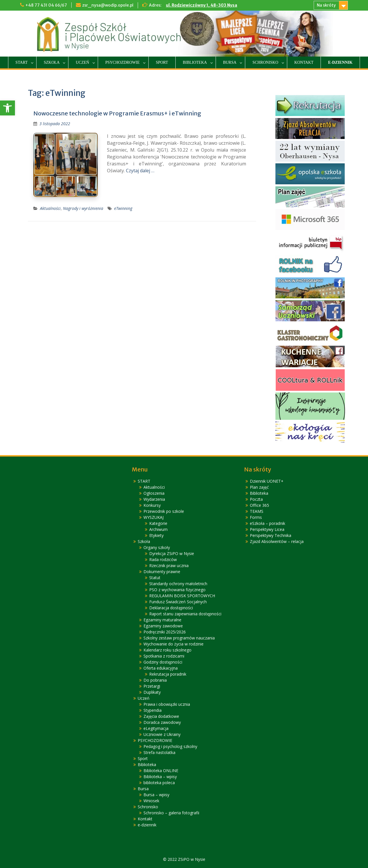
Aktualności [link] (50, 208)
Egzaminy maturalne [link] (162, 620)
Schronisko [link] (265, 62)
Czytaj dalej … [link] (140, 171)
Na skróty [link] (326, 5)
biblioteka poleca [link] (159, 783)
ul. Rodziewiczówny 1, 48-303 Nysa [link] (202, 5)
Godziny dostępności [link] (163, 662)
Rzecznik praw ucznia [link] (169, 566)
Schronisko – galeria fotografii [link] (171, 813)
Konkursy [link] (152, 505)
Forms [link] (256, 517)
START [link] (22, 62)
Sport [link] (162, 62)
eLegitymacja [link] (156, 728)
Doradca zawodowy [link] (162, 722)
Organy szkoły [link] (157, 547)
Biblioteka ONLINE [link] (161, 771)
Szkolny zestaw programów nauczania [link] (179, 638)
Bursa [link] (230, 62)
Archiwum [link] (158, 529)
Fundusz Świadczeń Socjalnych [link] (178, 602)
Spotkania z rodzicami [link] (164, 656)
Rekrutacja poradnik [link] (168, 674)
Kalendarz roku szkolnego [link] (167, 650)
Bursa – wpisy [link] (156, 795)
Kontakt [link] (304, 62)
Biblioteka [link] (195, 62)
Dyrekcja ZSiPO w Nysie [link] (172, 553)
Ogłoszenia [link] (154, 493)
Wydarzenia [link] (154, 499)
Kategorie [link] (158, 523)
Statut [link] (155, 578)
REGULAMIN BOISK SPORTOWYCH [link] (182, 596)
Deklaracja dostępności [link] (171, 608)
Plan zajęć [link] (259, 487)
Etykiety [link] (156, 535)
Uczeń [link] (82, 62)
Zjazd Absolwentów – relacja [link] (277, 541)
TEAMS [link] (257, 511)
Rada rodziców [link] (163, 559)
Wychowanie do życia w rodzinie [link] (174, 644)
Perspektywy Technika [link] (271, 535)
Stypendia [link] (153, 710)
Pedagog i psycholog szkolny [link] (170, 746)
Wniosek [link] (151, 801)
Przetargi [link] (152, 686)
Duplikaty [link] (152, 692)
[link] (7, 108)
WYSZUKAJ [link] (154, 517)
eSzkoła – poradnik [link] (268, 523)
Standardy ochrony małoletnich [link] (178, 584)
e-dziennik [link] (340, 62)
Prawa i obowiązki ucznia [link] (167, 704)
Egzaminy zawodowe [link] (163, 626)
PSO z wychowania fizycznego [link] (177, 590)
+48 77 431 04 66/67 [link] (46, 5)
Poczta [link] (256, 499)
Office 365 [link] (259, 505)
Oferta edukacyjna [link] (161, 668)
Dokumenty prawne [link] (162, 572)
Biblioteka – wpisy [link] (160, 777)
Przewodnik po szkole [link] (164, 511)
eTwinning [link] (123, 208)
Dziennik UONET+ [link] (267, 481)
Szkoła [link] (52, 62)
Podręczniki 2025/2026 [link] (165, 632)
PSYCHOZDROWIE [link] (122, 62)
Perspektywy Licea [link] (267, 529)
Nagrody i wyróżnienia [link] (83, 208)
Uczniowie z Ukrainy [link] (162, 734)
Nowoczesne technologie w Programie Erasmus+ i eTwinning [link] (117, 113)
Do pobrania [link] (155, 680)
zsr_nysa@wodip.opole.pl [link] (108, 5)
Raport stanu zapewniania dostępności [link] (185, 614)
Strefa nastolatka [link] (159, 752)
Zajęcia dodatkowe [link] (161, 716)
